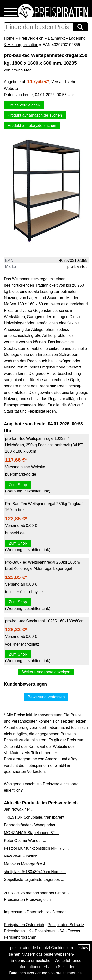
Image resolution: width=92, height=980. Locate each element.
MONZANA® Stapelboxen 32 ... (32, 833)
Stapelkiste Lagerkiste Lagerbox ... (34, 880)
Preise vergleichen (24, 105)
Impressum (14, 912)
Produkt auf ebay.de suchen (32, 126)
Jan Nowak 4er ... (19, 809)
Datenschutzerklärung (28, 973)
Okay (84, 948)
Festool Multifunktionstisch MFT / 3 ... (36, 848)
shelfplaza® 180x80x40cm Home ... (35, 872)
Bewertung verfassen (46, 697)
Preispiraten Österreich (24, 925)
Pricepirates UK (18, 931)
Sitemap (59, 912)
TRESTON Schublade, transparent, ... (37, 817)
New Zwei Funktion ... (23, 856)
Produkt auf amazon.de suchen (35, 115)
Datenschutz (38, 912)
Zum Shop (18, 485)
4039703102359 (73, 260)
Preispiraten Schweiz (66, 925)
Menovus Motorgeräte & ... (27, 864)
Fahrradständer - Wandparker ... (32, 825)
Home (9, 38)
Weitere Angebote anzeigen (46, 672)
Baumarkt (56, 38)
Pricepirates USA (49, 931)
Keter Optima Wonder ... (25, 841)
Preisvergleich (31, 38)
